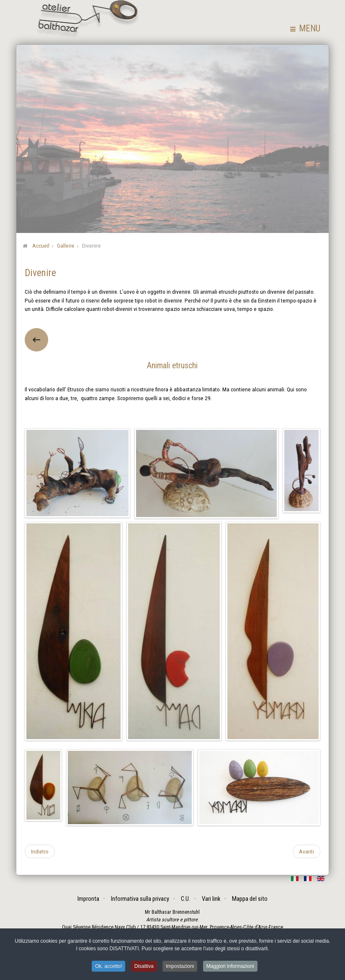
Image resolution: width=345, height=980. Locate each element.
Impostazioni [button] (180, 967)
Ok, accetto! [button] (108, 967)
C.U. (185, 899)
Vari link (211, 899)
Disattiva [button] (144, 967)
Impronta (88, 899)
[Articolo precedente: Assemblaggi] (40, 851)
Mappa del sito (250, 899)
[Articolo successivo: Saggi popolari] (306, 851)
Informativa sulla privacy (140, 899)
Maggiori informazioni (230, 967)
